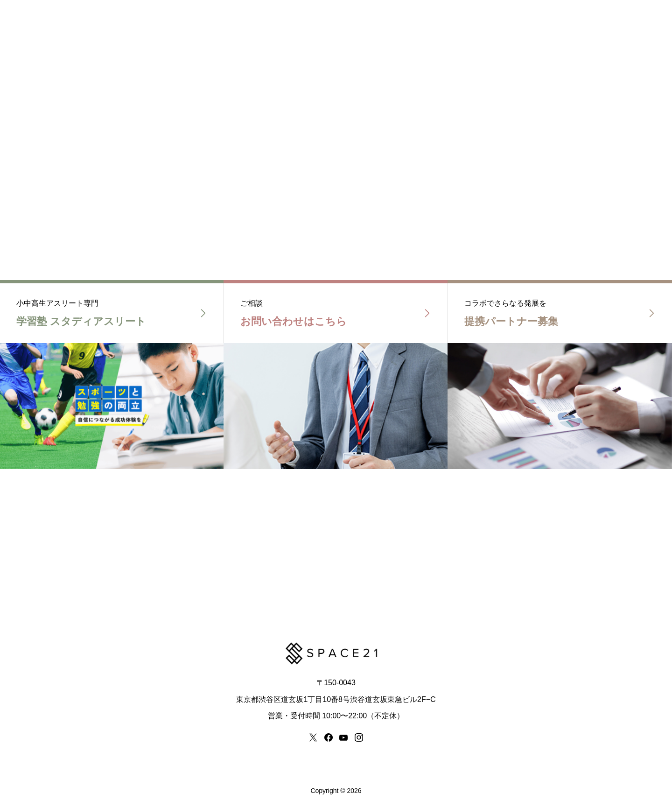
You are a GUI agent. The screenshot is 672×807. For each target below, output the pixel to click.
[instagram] (359, 737)
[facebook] (329, 737)
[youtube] (343, 737)
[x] (313, 737)
